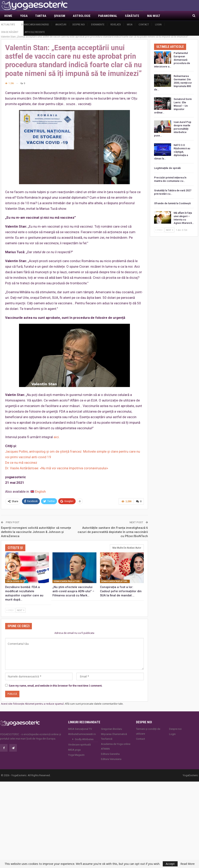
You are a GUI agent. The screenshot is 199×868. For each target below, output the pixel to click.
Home (8, 16)
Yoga (24, 16)
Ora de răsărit (10, 32)
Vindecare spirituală (79, 745)
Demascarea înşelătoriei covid (68, 581)
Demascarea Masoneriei (35, 24)
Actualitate (8, 24)
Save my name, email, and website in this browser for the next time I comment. (55, 686)
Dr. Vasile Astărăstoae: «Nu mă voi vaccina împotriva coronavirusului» (57, 468)
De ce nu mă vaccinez (21, 463)
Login (158, 24)
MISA (130, 24)
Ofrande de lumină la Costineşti (172, 203)
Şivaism (60, 16)
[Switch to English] (38, 492)
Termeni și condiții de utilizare (148, 731)
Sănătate (132, 16)
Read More (188, 864)
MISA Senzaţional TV (80, 729)
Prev (10, 610)
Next (21, 610)
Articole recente (35, 32)
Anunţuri (61, 24)
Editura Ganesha (110, 754)
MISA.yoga (74, 750)
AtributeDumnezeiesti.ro (82, 734)
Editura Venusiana (111, 759)
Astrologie (82, 16)
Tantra (41, 16)
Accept (170, 864)
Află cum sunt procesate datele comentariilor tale (94, 704)
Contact (144, 24)
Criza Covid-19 (14, 581)
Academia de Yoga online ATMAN (116, 746)
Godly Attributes (84, 739)
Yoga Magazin (76, 755)
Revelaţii (116, 24)
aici (56, 437)
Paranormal (108, 16)
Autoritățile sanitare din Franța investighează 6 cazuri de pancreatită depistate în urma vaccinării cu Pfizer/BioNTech (113, 532)
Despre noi (79, 24)
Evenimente (98, 24)
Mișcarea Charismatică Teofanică (114, 736)
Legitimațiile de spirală (167, 168)
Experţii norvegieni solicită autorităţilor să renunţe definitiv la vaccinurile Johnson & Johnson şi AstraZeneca (36, 532)
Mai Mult (154, 16)
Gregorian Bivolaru (111, 729)
